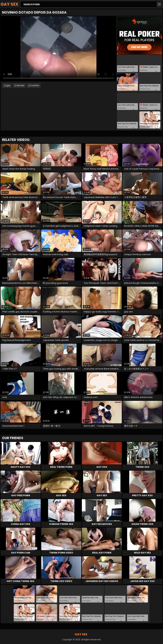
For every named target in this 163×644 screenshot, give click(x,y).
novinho (35, 85)
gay (8, 85)
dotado (21, 85)
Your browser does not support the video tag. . (58, 49)
